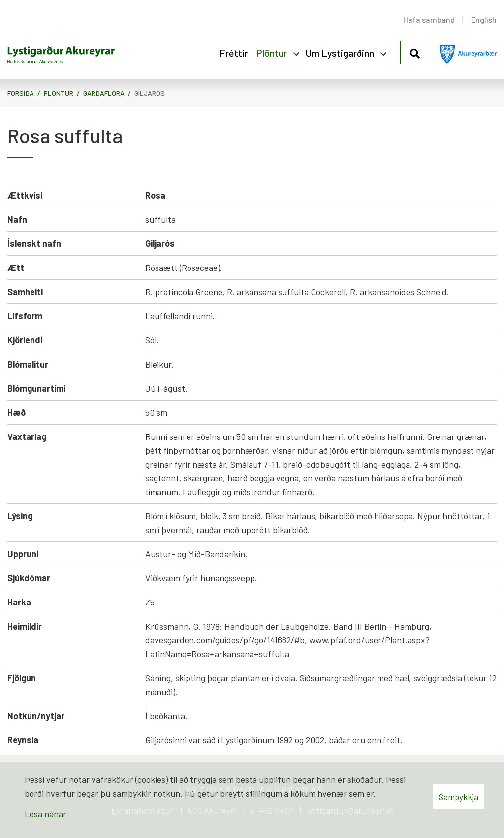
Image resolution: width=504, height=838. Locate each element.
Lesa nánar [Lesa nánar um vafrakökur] (46, 814)
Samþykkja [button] (458, 797)
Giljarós (150, 93)
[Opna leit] (415, 52)
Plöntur (59, 93)
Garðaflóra (104, 93)
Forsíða (21, 93)
